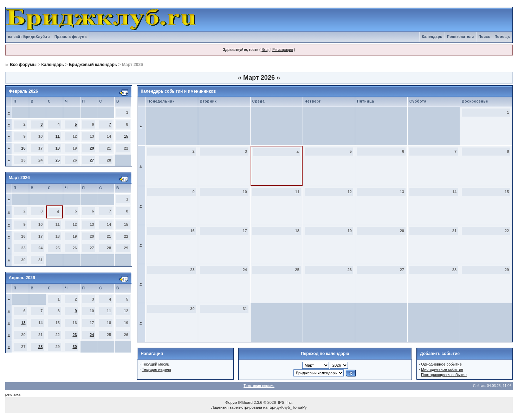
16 (23, 148)
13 (23, 323)
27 (92, 160)
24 (92, 335)
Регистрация (283, 50)
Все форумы (23, 65)
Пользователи (461, 37)
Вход (266, 50)
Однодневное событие (441, 364)
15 (126, 136)
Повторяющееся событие (444, 375)
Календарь (432, 37)
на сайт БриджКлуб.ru (29, 37)
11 (58, 136)
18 (58, 148)
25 (58, 160)
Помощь (502, 37)
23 (75, 335)
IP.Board (245, 402)
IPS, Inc (285, 402)
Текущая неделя (156, 369)
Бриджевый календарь (93, 65)
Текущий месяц (156, 364)
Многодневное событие (442, 369)
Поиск (484, 37)
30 (75, 347)
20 (92, 148)
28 (40, 347)
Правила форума (71, 37)
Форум (231, 402)
